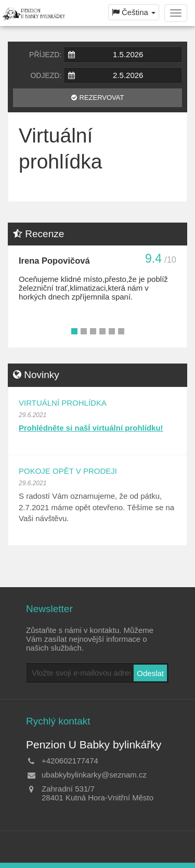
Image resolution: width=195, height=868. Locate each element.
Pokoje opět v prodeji (68, 471)
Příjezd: (45, 55)
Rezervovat (102, 98)
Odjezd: (46, 75)
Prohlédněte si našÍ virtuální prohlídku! (91, 428)
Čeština (134, 12)
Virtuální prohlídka (63, 403)
